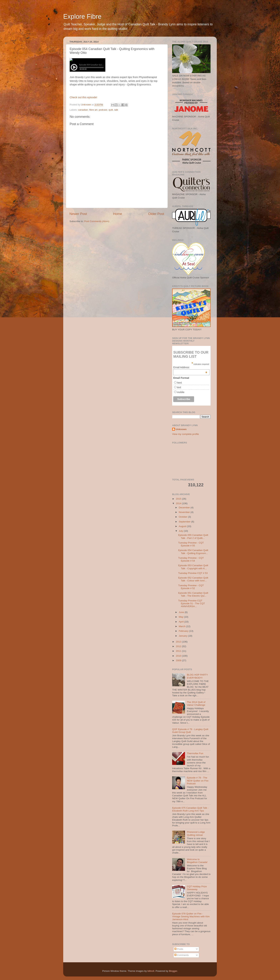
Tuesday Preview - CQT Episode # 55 (191, 544)
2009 (179, 660)
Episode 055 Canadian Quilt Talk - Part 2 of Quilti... (193, 536)
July (181, 531)
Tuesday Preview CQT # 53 (193, 573)
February (184, 631)
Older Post (156, 214)
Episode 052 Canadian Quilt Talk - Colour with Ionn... (193, 579)
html (179, 383)
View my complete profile (186, 434)
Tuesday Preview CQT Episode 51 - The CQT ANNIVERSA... (192, 603)
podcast (103, 110)
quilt (111, 110)
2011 (179, 651)
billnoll (151, 971)
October (183, 517)
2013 (179, 642)
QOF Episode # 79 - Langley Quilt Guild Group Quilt (190, 731)
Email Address (190, 367)
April (182, 622)
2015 (179, 499)
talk (116, 110)
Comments (182, 955)
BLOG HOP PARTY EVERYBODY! (197, 676)
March (182, 626)
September (185, 522)
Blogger (173, 971)
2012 (179, 646)
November (185, 512)
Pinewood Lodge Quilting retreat (196, 833)
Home (117, 214)
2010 (179, 656)
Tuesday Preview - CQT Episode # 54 (191, 559)
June (182, 612)
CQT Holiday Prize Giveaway (197, 888)
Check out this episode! (83, 97)
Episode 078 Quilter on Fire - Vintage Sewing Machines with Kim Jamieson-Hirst (191, 916)
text (179, 387)
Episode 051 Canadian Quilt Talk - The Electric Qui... (193, 594)
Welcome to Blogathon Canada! (197, 861)
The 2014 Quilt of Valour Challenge (196, 704)
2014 (179, 503)
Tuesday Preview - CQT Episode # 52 (191, 587)
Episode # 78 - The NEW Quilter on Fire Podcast (198, 781)
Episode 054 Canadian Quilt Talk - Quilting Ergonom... (193, 552)
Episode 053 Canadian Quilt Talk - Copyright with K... (193, 567)
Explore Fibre (82, 17)
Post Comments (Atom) (97, 221)
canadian (83, 110)
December (185, 508)
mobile (181, 392)
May (181, 617)
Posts (179, 949)
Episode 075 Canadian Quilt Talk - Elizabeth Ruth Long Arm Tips (190, 809)
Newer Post (78, 214)
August (183, 526)
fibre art (93, 110)
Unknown (181, 429)
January (183, 636)
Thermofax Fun (195, 753)
